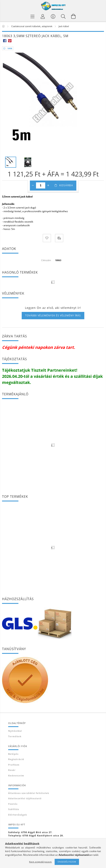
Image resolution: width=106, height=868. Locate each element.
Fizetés (13, 804)
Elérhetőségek (18, 815)
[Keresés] (63, 16)
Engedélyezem (67, 862)
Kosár (12, 770)
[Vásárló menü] (53, 16)
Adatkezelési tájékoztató (25, 798)
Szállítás (14, 809)
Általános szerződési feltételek (29, 793)
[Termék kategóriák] (33, 16)
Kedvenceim (16, 775)
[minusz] (33, 185)
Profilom (14, 765)
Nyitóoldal (15, 731)
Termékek (15, 736)
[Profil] (43, 16)
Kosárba (66, 185)
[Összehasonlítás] (59, 238)
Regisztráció (16, 759)
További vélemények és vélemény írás (53, 315)
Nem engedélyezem (40, 862)
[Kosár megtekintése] (73, 16)
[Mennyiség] (41, 185)
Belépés (13, 754)
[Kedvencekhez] (47, 238)
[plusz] (48, 185)
